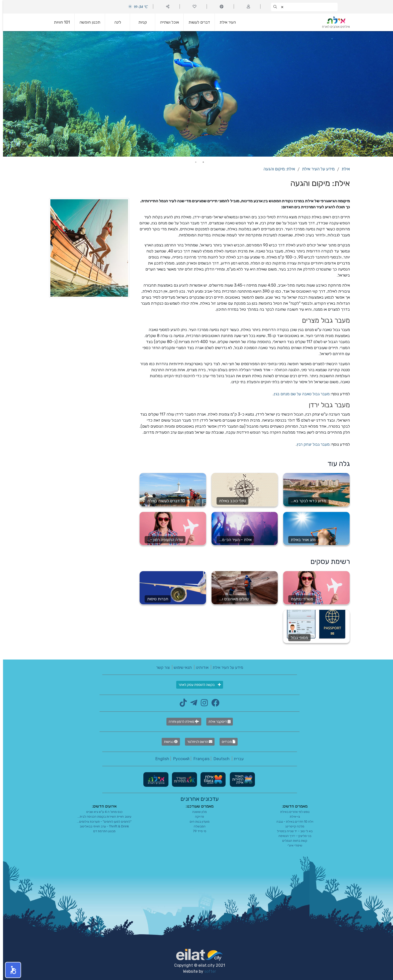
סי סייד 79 (197, 831)
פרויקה (197, 816)
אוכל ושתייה (166, 22)
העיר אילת (225, 22)
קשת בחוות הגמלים (292, 841)
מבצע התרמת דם (101, 831)
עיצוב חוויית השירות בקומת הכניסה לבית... (101, 816)
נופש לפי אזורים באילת (292, 812)
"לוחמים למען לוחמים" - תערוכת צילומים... (101, 822)
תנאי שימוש (180, 667)
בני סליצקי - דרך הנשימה (292, 836)
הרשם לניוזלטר (197, 742)
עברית (236, 759)
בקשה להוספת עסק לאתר (197, 685)
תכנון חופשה (87, 22)
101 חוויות (59, 22)
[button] (10, 970)
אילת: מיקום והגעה (276, 169)
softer (207, 971)
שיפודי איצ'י (292, 845)
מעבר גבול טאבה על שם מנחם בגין (299, 394)
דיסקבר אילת (217, 722)
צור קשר (160, 667)
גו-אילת (292, 816)
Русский (178, 759)
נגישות (168, 742)
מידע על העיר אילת (315, 169)
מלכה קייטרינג (292, 826)
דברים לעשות (196, 22)
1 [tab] (200, 162)
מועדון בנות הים (197, 822)
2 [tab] (193, 162)
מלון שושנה (197, 812)
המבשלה (197, 826)
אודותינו (199, 667)
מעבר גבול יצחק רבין (310, 444)
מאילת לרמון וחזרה (181, 722)
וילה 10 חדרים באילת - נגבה (292, 822)
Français (199, 759)
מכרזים (226, 742)
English (159, 759)
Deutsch (219, 759)
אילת (343, 169)
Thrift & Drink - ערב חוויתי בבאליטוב (101, 826)
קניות (140, 22)
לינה (115, 22)
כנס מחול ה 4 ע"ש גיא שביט (101, 812)
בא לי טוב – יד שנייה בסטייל (292, 831)
